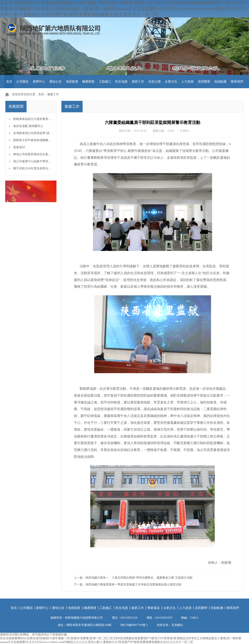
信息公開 (154, 82)
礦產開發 (88, 82)
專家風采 (154, 608)
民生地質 (121, 82)
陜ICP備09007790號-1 (134, 625)
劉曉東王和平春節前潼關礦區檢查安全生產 (41, 140)
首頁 (9, 82)
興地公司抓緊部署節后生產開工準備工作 (39, 154)
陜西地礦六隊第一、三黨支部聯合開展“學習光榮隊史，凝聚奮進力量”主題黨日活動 (139, 578)
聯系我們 (237, 82)
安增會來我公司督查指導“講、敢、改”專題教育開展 (46, 133)
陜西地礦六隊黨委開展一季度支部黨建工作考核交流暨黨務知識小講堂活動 (133, 585)
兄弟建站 (177, 625)
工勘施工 (105, 82)
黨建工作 (53, 94)
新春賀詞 (19, 147)
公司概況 (22, 82)
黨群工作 (138, 82)
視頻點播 (220, 82)
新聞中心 (39, 82)
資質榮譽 (204, 82)
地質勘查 (72, 82)
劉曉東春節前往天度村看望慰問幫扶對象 (39, 119)
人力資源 (187, 82)
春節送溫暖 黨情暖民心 (28, 126)
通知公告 (55, 82)
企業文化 (171, 82)
